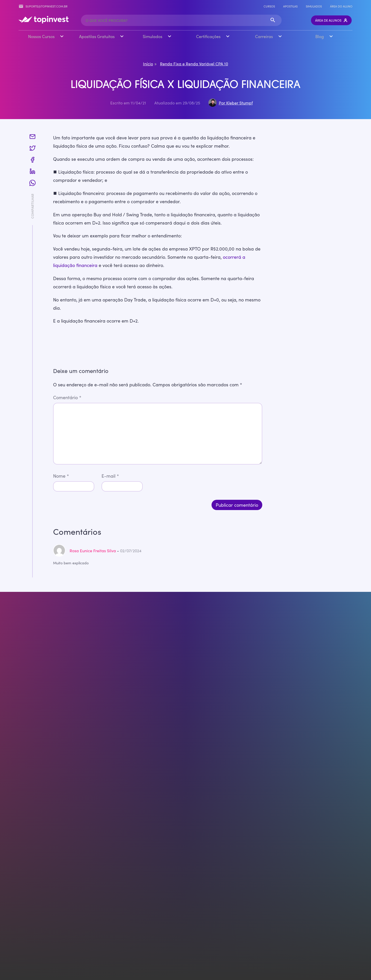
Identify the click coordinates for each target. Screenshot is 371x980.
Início (148, 63)
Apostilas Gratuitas (97, 36)
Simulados (314, 6)
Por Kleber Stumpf (236, 102)
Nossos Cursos (41, 36)
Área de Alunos (331, 20)
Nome (61, 475)
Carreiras (264, 36)
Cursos (269, 6)
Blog (320, 36)
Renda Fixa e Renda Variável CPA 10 (194, 63)
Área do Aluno (341, 6)
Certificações (208, 36)
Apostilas (290, 6)
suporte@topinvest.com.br (43, 6)
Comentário (67, 397)
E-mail (110, 475)
